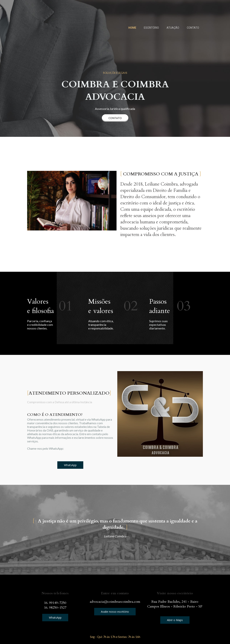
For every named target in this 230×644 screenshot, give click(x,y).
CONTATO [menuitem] (193, 28)
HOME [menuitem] (132, 28)
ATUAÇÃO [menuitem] (173, 28)
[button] (115, 118)
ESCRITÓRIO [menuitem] (151, 28)
